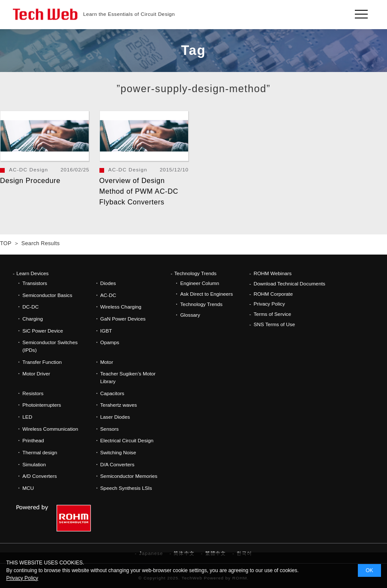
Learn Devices (32, 273)
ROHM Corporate (273, 294)
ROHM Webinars (273, 273)
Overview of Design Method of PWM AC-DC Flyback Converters (139, 191)
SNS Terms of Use (274, 324)
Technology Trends (195, 273)
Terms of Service (273, 314)
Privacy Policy (269, 304)
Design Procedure (30, 180)
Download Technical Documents (289, 283)
